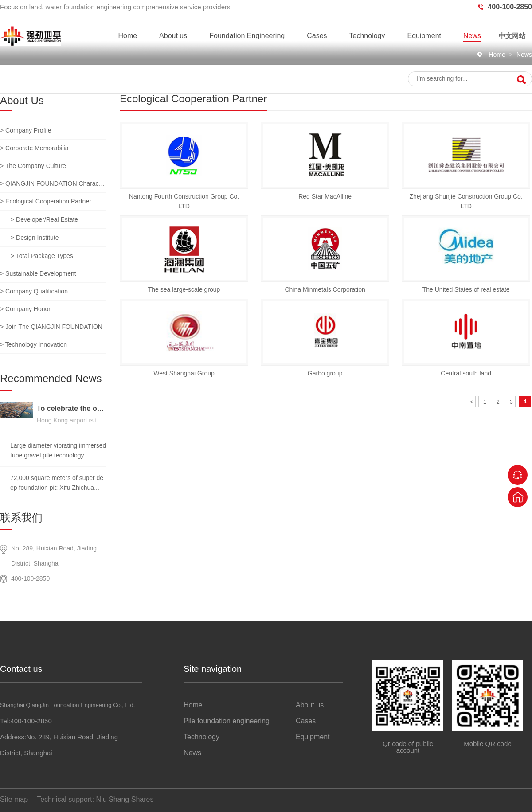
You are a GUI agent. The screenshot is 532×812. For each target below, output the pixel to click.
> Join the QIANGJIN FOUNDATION (51, 327)
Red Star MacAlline (325, 196)
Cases (317, 36)
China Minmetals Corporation (325, 289)
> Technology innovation (33, 344)
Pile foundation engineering (227, 721)
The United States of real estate (466, 289)
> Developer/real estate (44, 219)
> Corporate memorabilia (34, 148)
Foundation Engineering (247, 36)
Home (127, 36)
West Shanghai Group (184, 373)
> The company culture (33, 166)
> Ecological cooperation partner (46, 201)
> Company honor (25, 309)
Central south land (466, 373)
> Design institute (35, 238)
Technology (367, 36)
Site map (14, 799)
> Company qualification (34, 291)
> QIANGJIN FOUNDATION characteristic (53, 183)
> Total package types (42, 256)
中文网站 (512, 36)
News (472, 36)
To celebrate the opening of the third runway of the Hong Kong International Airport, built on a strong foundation (72, 408)
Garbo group (325, 373)
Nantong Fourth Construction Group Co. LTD (184, 201)
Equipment (424, 36)
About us (173, 36)
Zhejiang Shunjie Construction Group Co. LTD (466, 201)
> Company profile (26, 130)
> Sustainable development (38, 273)
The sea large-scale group (184, 289)
